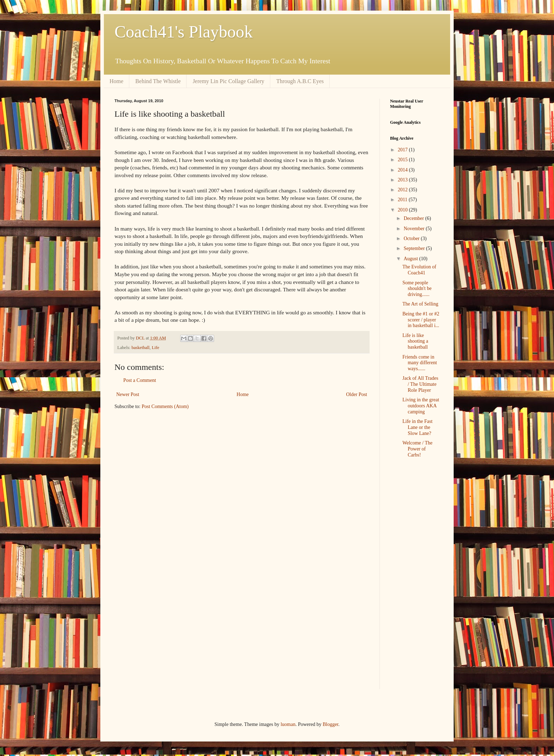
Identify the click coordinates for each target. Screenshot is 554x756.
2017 (403, 150)
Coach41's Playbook (184, 32)
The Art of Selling (420, 304)
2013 (403, 180)
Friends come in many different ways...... (420, 363)
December (414, 218)
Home (116, 81)
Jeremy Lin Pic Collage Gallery (228, 81)
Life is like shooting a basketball (415, 341)
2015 (403, 160)
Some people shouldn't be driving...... (417, 289)
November (415, 229)
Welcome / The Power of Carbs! (417, 449)
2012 (403, 190)
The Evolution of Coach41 (419, 270)
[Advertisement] (411, 581)
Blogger (330, 724)
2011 (403, 200)
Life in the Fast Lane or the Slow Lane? (417, 427)
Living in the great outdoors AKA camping (421, 406)
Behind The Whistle (158, 81)
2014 (403, 170)
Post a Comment (140, 380)
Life (156, 348)
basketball (140, 348)
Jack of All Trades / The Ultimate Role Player (420, 384)
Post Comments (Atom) (165, 406)
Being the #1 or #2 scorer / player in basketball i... (421, 320)
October (412, 239)
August (411, 259)
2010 (403, 210)
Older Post (357, 394)
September (415, 248)
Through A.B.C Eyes (300, 81)
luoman (288, 724)
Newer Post (128, 394)
